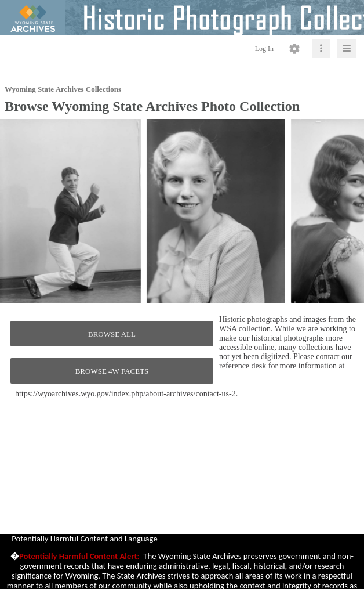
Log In (264, 49)
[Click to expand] (347, 49)
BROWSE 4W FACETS (112, 371)
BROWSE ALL (112, 334)
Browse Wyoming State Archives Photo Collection (152, 106)
